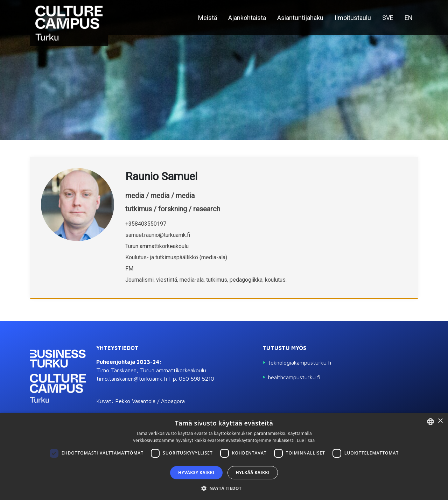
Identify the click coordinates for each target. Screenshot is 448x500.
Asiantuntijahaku (300, 18)
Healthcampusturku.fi (294, 377)
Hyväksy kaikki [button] (196, 473)
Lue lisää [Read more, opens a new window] (306, 440)
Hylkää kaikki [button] (253, 473)
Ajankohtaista (247, 18)
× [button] (440, 421)
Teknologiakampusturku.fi (300, 362)
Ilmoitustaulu (353, 18)
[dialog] (224, 456)
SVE (388, 18)
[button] (224, 488)
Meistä (208, 18)
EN (409, 18)
